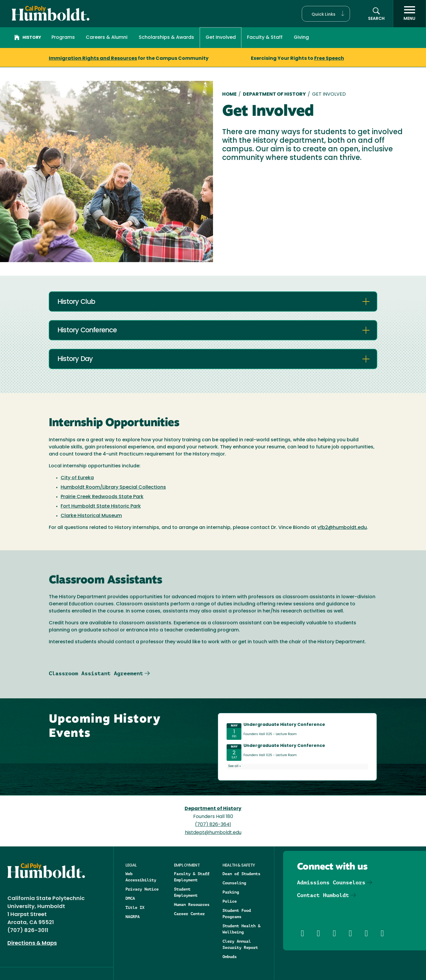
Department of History (274, 94)
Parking (231, 892)
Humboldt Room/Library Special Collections (113, 487)
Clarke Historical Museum (91, 516)
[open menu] (409, 14)
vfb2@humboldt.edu (342, 528)
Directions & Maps (32, 943)
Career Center (189, 914)
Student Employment (186, 892)
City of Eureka (77, 478)
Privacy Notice (142, 889)
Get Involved (221, 38)
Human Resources (192, 904)
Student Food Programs (237, 914)
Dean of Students (241, 874)
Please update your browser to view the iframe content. (297, 746)
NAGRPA (133, 917)
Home (229, 94)
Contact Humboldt (323, 895)
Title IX (135, 907)
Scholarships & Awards (166, 38)
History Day (75, 359)
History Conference (87, 331)
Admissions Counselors (331, 882)
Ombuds (230, 957)
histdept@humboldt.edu (213, 833)
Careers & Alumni (107, 38)
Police (230, 901)
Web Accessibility (141, 877)
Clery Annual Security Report (240, 944)
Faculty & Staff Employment (192, 877)
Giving (301, 38)
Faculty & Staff (265, 38)
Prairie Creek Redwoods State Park (102, 497)
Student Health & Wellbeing (241, 929)
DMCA (130, 898)
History (28, 38)
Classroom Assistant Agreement (96, 673)
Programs (63, 38)
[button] (326, 14)
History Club (76, 302)
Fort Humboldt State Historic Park (101, 506)
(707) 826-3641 (213, 825)
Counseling (234, 883)
